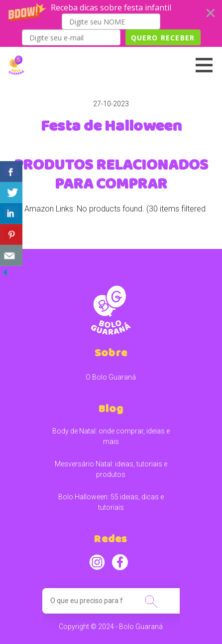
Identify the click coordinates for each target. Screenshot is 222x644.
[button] (111, 23)
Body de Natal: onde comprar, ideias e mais (111, 436)
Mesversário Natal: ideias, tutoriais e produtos (111, 469)
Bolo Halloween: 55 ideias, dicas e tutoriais (111, 502)
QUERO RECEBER (163, 38)
